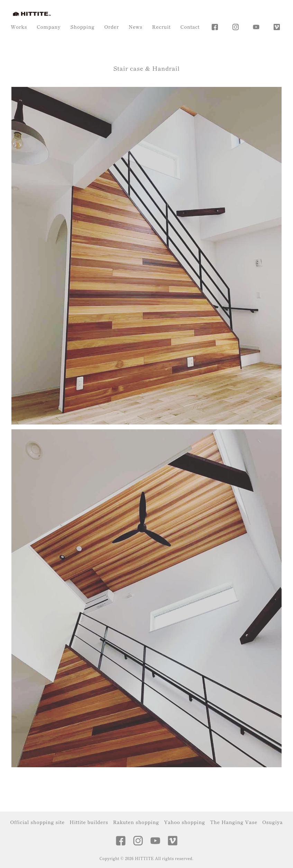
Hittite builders (89, 822)
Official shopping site (37, 822)
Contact (190, 27)
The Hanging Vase (234, 822)
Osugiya (272, 822)
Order (111, 27)
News (136, 27)
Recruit (162, 27)
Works (19, 27)
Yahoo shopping (185, 822)
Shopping (82, 27)
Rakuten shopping (136, 822)
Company (49, 27)
